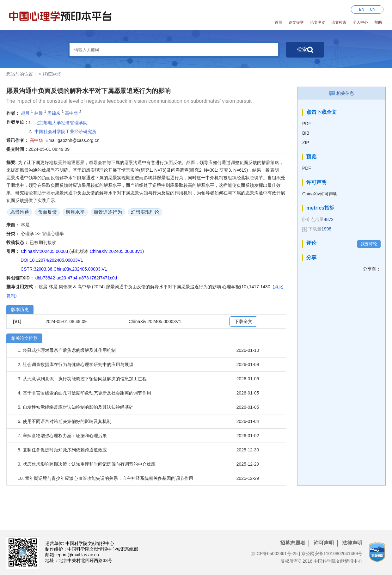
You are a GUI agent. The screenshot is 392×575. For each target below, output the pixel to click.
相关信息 (341, 93)
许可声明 (324, 543)
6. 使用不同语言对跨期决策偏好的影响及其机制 (64, 421)
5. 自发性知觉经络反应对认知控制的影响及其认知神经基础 (76, 407)
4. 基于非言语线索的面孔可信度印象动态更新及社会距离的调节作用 (84, 393)
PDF (307, 124)
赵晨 (25, 113)
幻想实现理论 (145, 212)
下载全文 (243, 321)
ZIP (306, 143)
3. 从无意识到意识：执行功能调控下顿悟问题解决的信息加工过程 (82, 379)
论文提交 (296, 22)
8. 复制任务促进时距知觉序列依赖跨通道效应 (62, 450)
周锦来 (54, 113)
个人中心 (360, 22)
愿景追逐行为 (108, 212)
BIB (306, 133)
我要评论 (369, 244)
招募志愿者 (293, 543)
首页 (279, 22)
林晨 (39, 113)
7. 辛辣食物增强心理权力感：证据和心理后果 (62, 436)
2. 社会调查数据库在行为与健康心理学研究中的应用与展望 (76, 364)
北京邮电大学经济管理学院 (61, 123)
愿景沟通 (20, 212)
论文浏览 (318, 22)
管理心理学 (53, 234)
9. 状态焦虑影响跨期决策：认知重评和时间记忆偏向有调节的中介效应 (87, 464)
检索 (305, 50)
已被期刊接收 (43, 242)
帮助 (378, 22)
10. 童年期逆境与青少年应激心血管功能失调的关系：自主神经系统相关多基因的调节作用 (105, 478)
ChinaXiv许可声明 (320, 194)
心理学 (28, 234)
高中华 (71, 113)
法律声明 (352, 543)
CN (373, 9)
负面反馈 (47, 212)
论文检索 (339, 22)
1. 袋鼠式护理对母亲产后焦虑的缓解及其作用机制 (67, 350)
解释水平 (75, 212)
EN (362, 9)
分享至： (372, 269)
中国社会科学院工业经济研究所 (65, 132)
